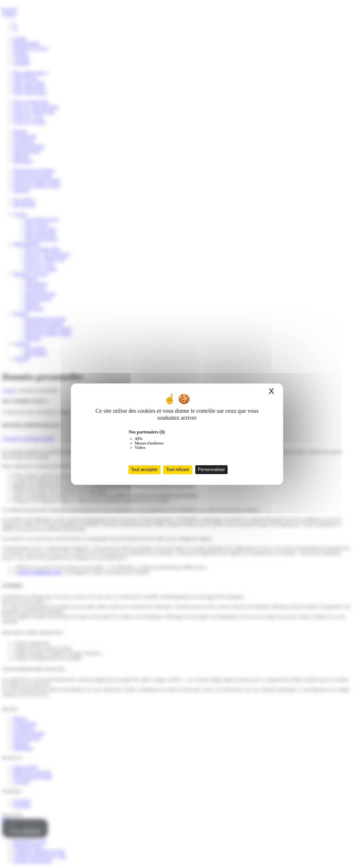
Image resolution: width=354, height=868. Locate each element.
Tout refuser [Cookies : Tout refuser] (178, 470)
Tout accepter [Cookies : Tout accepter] (144, 470)
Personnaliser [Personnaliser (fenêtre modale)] (212, 470)
